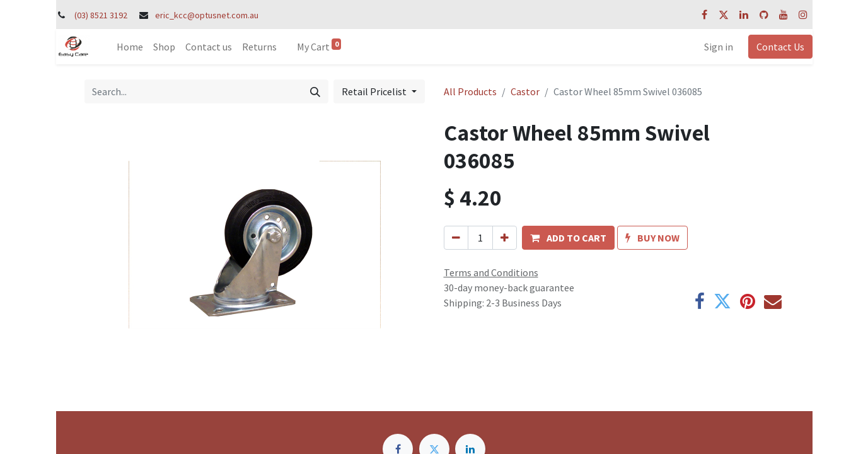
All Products (470, 91)
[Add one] (505, 238)
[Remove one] (456, 238)
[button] (568, 238)
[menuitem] (130, 47)
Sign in (719, 47)
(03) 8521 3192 (101, 15)
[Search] (315, 91)
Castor (525, 91)
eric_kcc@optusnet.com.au (207, 15)
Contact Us (780, 47)
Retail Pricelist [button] (375, 91)
